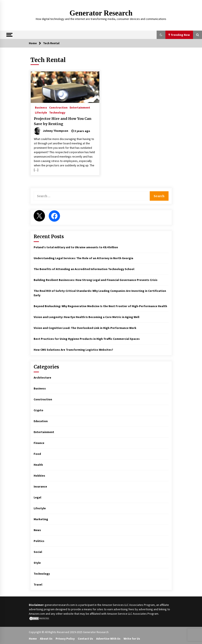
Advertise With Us (108, 639)
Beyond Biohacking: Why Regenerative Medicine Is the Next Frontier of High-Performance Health (100, 306)
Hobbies (39, 476)
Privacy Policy (65, 639)
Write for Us (132, 639)
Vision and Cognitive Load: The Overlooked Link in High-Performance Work (85, 328)
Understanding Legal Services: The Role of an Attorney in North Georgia (83, 258)
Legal (37, 497)
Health (38, 465)
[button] (161, 35)
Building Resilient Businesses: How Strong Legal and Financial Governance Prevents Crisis (96, 280)
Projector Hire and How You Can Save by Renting (63, 121)
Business (41, 107)
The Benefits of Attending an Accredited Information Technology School (84, 269)
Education (41, 421)
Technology (57, 112)
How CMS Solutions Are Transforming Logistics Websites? (73, 350)
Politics (39, 541)
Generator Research (101, 13)
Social (38, 552)
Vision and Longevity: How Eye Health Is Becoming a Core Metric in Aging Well (86, 317)
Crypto (38, 410)
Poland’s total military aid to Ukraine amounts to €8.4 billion (76, 247)
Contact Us (85, 639)
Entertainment (80, 107)
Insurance (40, 486)
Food (37, 454)
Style (37, 563)
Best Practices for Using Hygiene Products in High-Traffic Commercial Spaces (87, 339)
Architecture (42, 378)
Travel (38, 585)
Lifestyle (41, 112)
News (37, 530)
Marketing (41, 519)
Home (33, 639)
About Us (46, 639)
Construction (58, 107)
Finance (39, 443)
